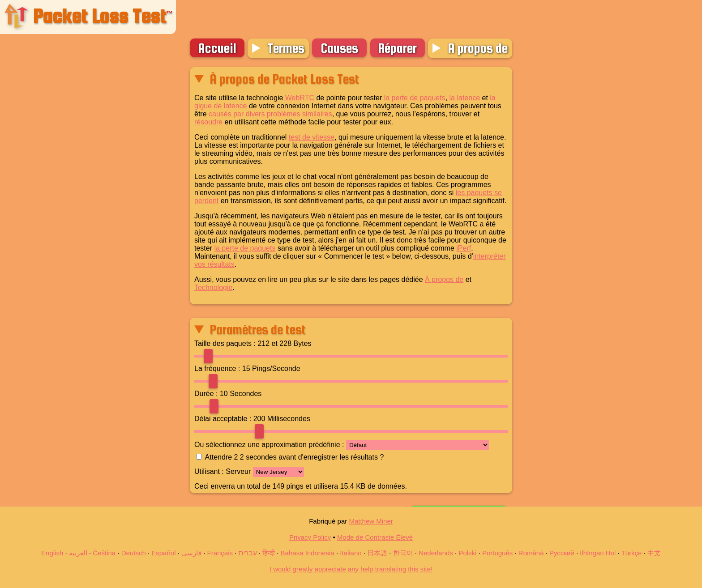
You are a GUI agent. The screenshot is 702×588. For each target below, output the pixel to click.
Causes (339, 48)
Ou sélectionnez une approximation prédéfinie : (269, 445)
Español (163, 553)
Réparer (397, 48)
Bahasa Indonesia (308, 553)
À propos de (444, 279)
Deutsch (134, 553)
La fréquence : (217, 369)
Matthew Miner (371, 521)
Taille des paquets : (225, 343)
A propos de (478, 48)
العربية (78, 553)
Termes (286, 48)
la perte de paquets (415, 98)
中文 (654, 553)
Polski (467, 553)
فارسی (191, 553)
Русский (562, 553)
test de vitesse (312, 137)
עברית (248, 553)
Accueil (217, 48)
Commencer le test (459, 472)
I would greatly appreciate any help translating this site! (351, 569)
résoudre (208, 122)
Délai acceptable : (223, 419)
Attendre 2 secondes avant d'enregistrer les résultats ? (295, 457)
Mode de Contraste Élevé (375, 537)
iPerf (464, 248)
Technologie (213, 288)
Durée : (206, 394)
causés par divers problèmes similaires (270, 114)
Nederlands (436, 553)
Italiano (351, 553)
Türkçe (632, 553)
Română (531, 553)
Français (220, 553)
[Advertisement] (94, 195)
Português (497, 553)
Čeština (104, 553)
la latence (465, 98)
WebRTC (300, 98)
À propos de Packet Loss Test (284, 79)
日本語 (377, 553)
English (52, 553)
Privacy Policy (310, 537)
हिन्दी (269, 553)
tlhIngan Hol (598, 553)
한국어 (403, 553)
